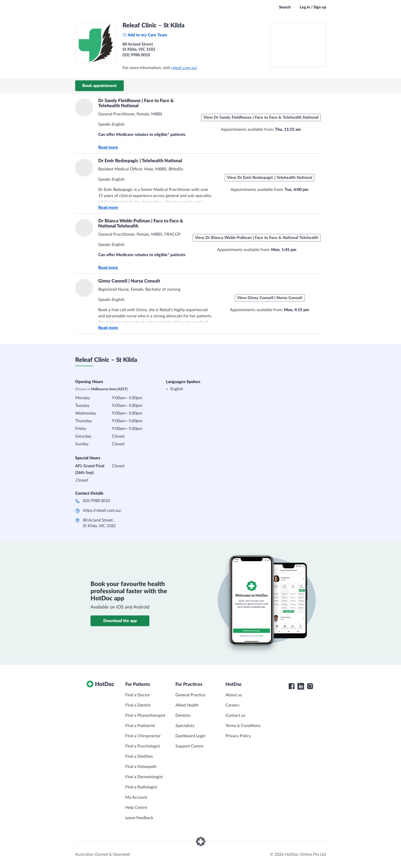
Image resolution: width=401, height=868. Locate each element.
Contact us (235, 715)
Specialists (185, 726)
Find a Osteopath (141, 767)
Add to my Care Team (145, 35)
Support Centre (189, 746)
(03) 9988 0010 (96, 501)
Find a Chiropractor (143, 736)
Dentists (183, 715)
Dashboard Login (191, 736)
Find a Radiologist (141, 787)
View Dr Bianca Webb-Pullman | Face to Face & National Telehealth (257, 238)
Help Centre (136, 808)
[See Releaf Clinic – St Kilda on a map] (298, 45)
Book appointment (99, 86)
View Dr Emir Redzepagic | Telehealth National (270, 178)
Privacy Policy (238, 736)
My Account (136, 797)
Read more (108, 147)
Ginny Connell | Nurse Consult (129, 281)
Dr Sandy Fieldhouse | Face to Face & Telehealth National (136, 103)
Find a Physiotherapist (145, 715)
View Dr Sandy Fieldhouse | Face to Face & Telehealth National (261, 117)
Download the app (120, 621)
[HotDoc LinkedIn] (301, 686)
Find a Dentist (138, 705)
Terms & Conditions (243, 726)
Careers (232, 705)
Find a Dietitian (139, 756)
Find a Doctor (138, 695)
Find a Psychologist (143, 746)
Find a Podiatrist (140, 726)
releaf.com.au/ (184, 68)
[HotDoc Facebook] (292, 686)
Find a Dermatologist (144, 777)
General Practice (190, 695)
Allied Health (187, 705)
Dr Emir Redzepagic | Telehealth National (140, 161)
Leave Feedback (139, 818)
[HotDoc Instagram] (310, 686)
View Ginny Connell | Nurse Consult (270, 298)
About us (234, 695)
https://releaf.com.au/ (102, 511)
